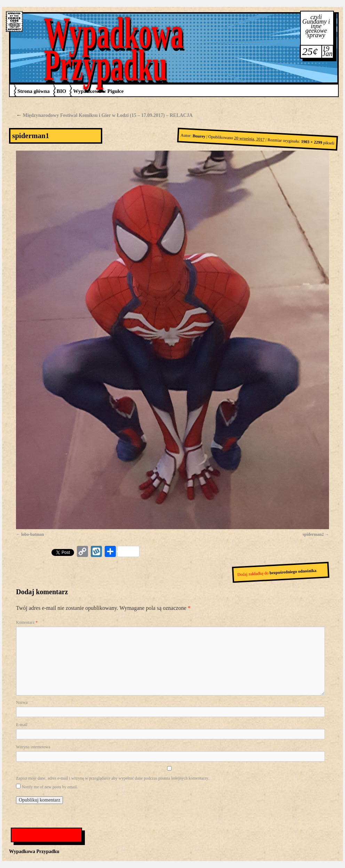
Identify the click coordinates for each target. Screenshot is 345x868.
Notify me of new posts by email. (50, 787)
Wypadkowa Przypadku (114, 49)
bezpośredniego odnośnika (293, 571)
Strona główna (34, 91)
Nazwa (22, 702)
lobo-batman (33, 534)
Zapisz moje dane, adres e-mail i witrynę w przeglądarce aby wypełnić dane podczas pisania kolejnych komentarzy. (113, 778)
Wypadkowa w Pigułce (98, 91)
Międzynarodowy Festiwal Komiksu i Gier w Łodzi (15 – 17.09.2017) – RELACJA (104, 115)
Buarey (199, 136)
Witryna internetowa (33, 747)
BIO (62, 91)
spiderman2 (313, 534)
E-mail (22, 725)
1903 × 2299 (312, 142)
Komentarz (27, 622)
